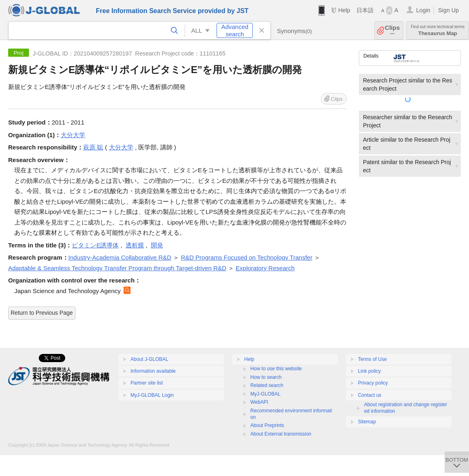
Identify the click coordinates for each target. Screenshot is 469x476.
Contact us (370, 395)
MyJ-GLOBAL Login (152, 395)
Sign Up (448, 10)
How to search (266, 377)
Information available (153, 371)
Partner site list (147, 383)
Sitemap (367, 422)
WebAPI (259, 402)
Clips (393, 30)
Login (423, 10)
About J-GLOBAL (149, 359)
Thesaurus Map (438, 30)
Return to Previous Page (42, 313)
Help (344, 10)
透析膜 (135, 245)
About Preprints (267, 425)
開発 (157, 245)
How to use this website (276, 369)
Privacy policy (373, 383)
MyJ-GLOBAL (265, 394)
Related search (267, 385)
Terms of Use (373, 359)
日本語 (365, 10)
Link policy (369, 371)
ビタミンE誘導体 (95, 245)
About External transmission (281, 434)
